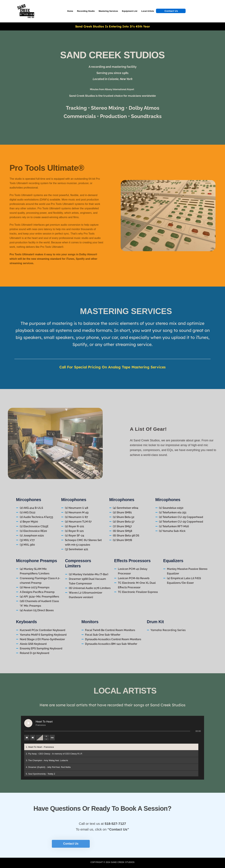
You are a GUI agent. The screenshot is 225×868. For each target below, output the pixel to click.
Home (70, 11)
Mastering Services (108, 11)
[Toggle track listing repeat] (52, 738)
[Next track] (33, 738)
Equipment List (130, 11)
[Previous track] (27, 738)
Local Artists (148, 11)
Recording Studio (86, 11)
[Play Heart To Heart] (28, 723)
